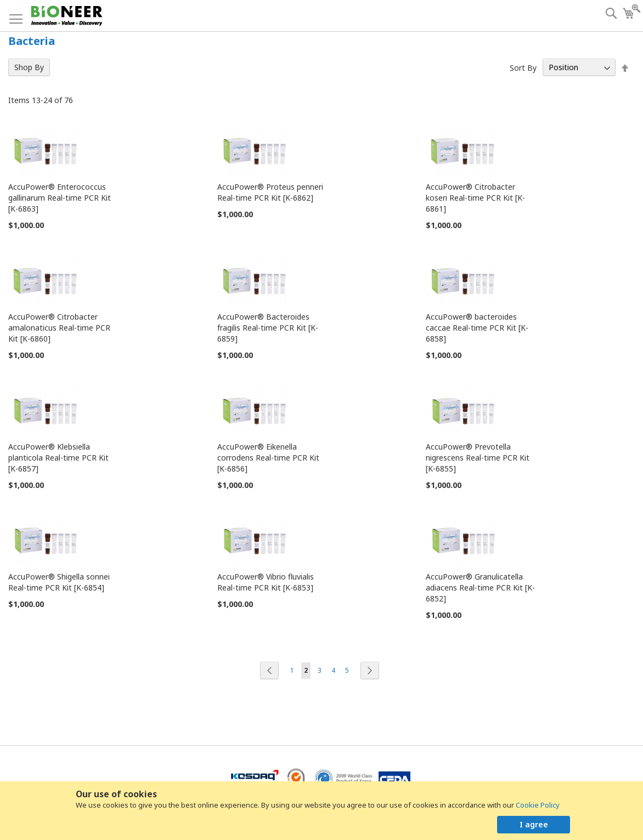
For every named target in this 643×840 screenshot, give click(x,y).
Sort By (523, 67)
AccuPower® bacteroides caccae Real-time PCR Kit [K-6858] (477, 328)
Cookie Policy (538, 805)
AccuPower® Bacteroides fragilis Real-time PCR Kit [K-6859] (268, 328)
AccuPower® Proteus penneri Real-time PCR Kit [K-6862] (270, 192)
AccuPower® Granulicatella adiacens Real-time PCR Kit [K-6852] (480, 588)
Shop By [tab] (29, 67)
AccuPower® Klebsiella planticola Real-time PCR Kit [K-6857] (58, 458)
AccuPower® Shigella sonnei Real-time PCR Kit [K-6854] (59, 582)
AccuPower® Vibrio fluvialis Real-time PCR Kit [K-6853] (266, 582)
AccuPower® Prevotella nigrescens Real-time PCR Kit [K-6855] (478, 458)
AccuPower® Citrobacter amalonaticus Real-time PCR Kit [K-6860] (59, 328)
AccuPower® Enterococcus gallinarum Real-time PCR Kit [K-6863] (60, 198)
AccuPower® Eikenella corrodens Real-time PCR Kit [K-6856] (268, 458)
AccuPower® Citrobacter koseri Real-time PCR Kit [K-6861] (475, 198)
